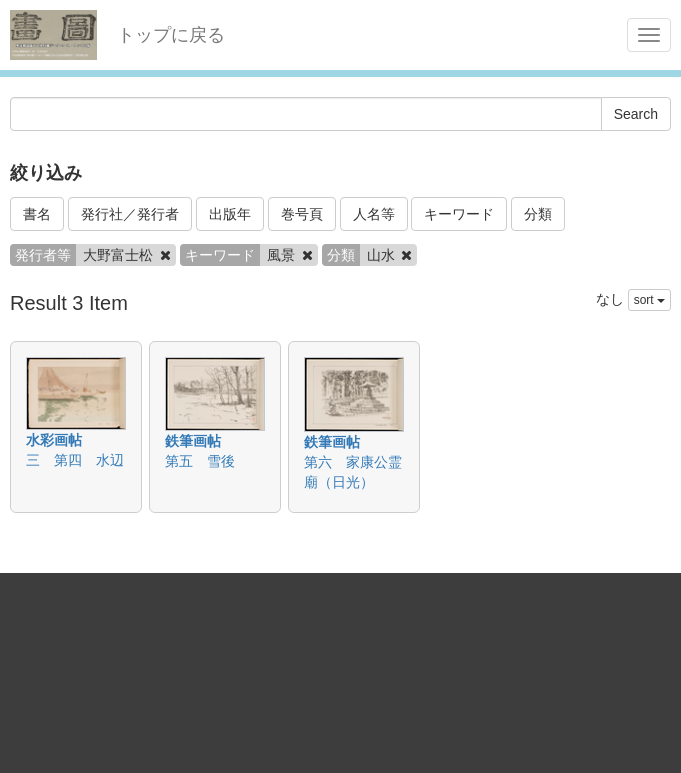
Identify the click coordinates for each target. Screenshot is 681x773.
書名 (37, 214)
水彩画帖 (54, 440)
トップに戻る (171, 35)
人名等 (374, 214)
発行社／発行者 (130, 214)
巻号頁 (302, 214)
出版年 (230, 214)
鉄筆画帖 (193, 441)
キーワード (459, 214)
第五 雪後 (200, 461)
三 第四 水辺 (75, 460)
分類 (538, 214)
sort (649, 300)
